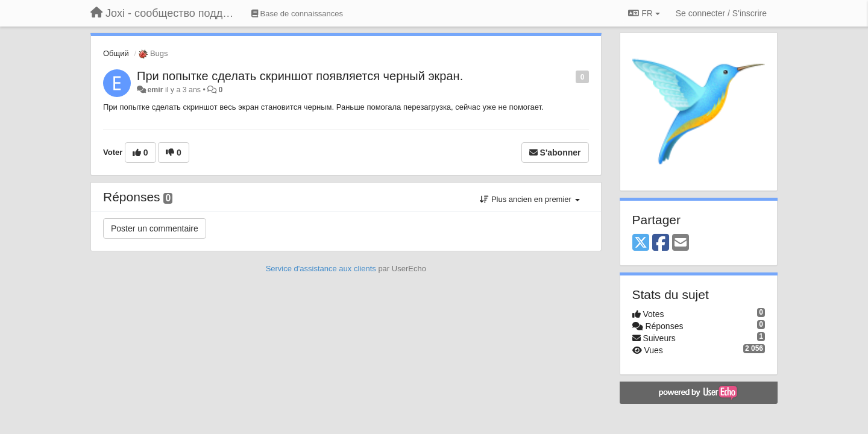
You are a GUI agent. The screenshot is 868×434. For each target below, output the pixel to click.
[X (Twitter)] (641, 243)
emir (155, 90)
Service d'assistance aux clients (321, 269)
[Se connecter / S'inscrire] (721, 13)
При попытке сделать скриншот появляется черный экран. (300, 76)
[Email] (681, 243)
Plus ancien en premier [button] (530, 199)
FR (644, 13)
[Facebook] (661, 243)
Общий (116, 53)
